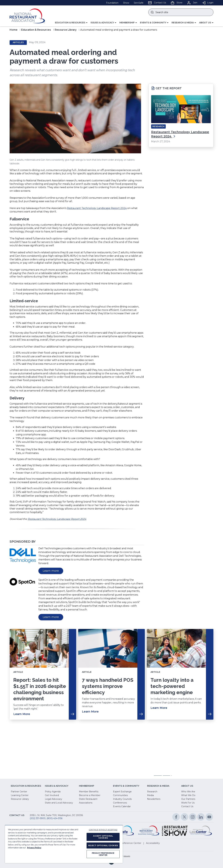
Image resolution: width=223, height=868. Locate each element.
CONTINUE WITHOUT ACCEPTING (103, 830)
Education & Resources (36, 30)
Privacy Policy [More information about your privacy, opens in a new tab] (34, 848)
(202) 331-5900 (38, 818)
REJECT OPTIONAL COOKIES (103, 845)
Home (14, 30)
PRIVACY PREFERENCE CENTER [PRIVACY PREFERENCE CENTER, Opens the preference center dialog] (103, 854)
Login (208, 3)
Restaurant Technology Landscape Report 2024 (97, 208)
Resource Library (66, 30)
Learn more (53, 571)
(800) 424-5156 (55, 818)
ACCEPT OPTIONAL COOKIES (103, 837)
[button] (71, 23)
